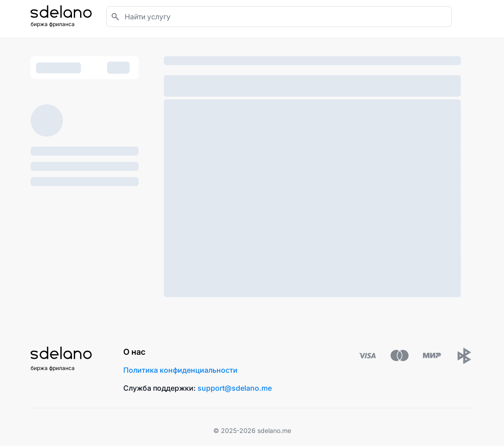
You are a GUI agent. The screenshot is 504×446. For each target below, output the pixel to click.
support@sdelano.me (235, 388)
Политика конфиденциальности (180, 370)
